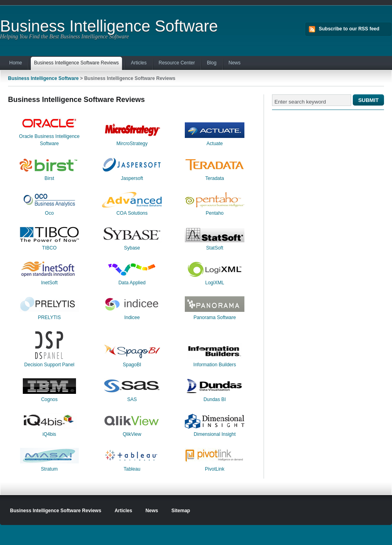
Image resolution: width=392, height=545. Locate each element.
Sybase (132, 248)
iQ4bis (49, 434)
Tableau (132, 469)
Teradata (215, 178)
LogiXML (215, 283)
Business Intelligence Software (109, 26)
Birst (49, 178)
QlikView (132, 434)
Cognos (49, 399)
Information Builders (215, 365)
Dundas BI (215, 399)
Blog (212, 63)
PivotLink (215, 469)
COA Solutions (132, 213)
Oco (49, 213)
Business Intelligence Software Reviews (76, 63)
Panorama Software (215, 317)
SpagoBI (132, 365)
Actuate (215, 144)
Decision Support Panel (49, 365)
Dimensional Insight (215, 434)
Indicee (132, 317)
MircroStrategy (132, 144)
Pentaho (215, 213)
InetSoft (49, 283)
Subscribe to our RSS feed (349, 29)
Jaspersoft (132, 178)
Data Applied (132, 283)
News (234, 63)
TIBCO (49, 248)
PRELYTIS (49, 317)
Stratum (49, 469)
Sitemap (181, 511)
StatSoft (215, 248)
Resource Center (177, 63)
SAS (132, 399)
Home (16, 63)
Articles (139, 63)
